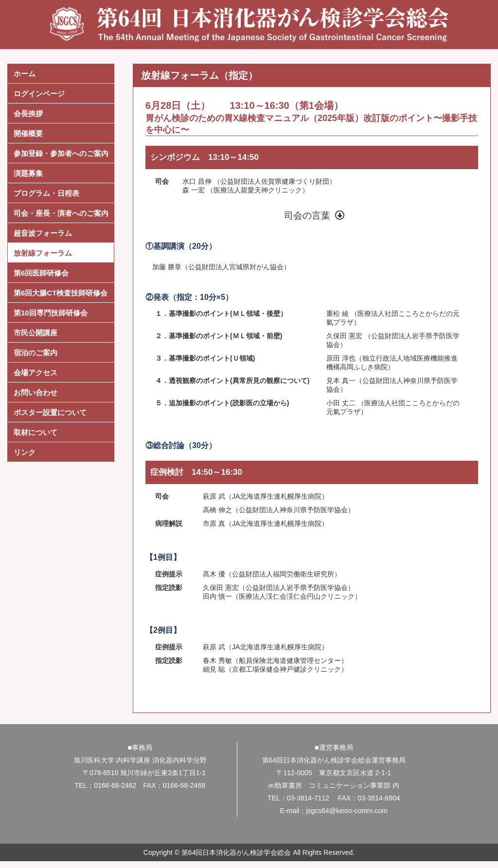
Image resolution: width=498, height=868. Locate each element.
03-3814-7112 (308, 798)
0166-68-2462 (115, 785)
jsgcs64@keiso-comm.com (347, 811)
